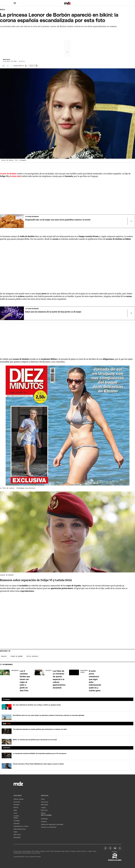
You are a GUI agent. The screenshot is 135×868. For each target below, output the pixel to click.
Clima (43, 799)
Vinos (15, 813)
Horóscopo (45, 802)
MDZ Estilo (7, 60)
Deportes (17, 823)
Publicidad (44, 819)
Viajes (16, 832)
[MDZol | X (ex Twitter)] (120, 848)
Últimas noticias (19, 799)
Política (16, 818)
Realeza (4, 656)
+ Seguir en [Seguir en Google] (33, 66)
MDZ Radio (44, 805)
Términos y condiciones (49, 827)
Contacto (44, 822)
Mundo (16, 807)
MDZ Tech (44, 810)
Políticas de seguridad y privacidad (52, 824)
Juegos (43, 807)
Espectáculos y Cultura (21, 826)
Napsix (43, 813)
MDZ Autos (17, 835)
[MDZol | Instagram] (110, 848)
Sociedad (17, 821)
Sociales (16, 816)
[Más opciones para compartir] (8, 66)
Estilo (3, 10)
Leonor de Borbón (8, 174)
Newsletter (17, 837)
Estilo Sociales (32, 656)
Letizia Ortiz (16, 176)
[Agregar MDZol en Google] (19, 66)
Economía (17, 802)
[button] (15, 3)
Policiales (17, 805)
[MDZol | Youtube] (115, 848)
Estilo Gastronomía (20, 829)
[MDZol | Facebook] (105, 848)
